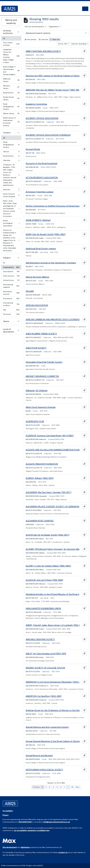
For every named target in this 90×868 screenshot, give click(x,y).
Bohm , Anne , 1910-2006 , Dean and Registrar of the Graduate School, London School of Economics (11, 209)
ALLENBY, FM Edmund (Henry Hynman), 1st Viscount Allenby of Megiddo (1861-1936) (53, 549)
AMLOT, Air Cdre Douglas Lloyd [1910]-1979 (46, 654)
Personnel (11, 315)
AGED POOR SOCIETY (36, 348)
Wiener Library (11, 114)
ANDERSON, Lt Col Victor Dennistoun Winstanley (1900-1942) (53, 682)
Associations (11, 272)
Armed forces (11, 281)
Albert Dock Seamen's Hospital (41, 407)
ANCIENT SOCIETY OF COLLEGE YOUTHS (45, 668)
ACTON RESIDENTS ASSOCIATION (42, 178)
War (11, 310)
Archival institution (8, 32)
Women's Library (11, 87)
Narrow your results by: (11, 22)
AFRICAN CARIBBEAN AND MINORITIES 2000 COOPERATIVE (53, 319)
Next (78, 787)
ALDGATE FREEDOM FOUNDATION (42, 464)
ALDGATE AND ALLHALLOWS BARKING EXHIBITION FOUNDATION (53, 450)
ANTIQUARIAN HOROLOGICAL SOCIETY (44, 770)
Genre (6, 321)
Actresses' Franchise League (40, 192)
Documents (11, 299)
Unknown (11, 161)
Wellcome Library (11, 80)
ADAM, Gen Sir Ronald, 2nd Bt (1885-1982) (46, 234)
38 (72, 787)
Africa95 (30, 291)
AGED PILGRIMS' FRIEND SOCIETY (41, 334)
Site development (10, 847)
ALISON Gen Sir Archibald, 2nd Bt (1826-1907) (48, 535)
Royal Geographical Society (11, 107)
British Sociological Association (11, 223)
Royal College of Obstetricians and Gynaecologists (11, 71)
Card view (44, 39)
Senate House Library (11, 98)
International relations (11, 286)
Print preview (30, 39)
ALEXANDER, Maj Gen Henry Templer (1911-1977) (49, 492)
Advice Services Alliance (37, 277)
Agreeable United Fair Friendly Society (44, 362)
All (4, 38)
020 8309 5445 (25, 822)
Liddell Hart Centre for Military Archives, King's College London (11, 56)
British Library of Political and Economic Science (11, 122)
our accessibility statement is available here (32, 830)
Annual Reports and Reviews (39, 755)
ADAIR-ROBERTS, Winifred (38, 220)
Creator (7, 133)
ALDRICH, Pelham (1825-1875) (40, 478)
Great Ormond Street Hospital (11, 195)
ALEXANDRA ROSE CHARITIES (40, 521)
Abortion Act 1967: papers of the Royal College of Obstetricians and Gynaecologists (53, 76)
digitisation (25, 847)
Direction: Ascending (79, 44)
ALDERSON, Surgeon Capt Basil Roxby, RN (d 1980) (50, 436)
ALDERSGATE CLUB (35, 421)
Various (11, 152)
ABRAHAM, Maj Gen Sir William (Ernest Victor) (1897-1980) (53, 90)
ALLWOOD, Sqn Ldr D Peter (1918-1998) (44, 580)
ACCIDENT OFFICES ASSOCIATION (42, 118)
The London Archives (11, 44)
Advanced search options (38, 33)
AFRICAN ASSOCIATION (37, 305)
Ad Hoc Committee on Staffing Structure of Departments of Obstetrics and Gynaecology (53, 206)
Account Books (33, 149)
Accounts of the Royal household (41, 163)
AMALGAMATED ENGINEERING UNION (43, 608)
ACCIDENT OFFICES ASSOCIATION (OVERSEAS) (48, 135)
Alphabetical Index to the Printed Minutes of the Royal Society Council (53, 594)
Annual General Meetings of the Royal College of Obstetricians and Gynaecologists (53, 741)
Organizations (11, 268)
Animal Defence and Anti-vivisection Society (47, 727)
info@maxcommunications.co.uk (57, 822)
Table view (55, 39)
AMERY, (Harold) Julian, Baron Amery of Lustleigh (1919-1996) (53, 625)
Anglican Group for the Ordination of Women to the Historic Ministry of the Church (53, 710)
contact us (63, 852)
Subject (7, 258)
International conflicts (11, 304)
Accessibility (8, 811)
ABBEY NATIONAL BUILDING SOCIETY (43, 51)
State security (11, 276)
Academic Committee (36, 104)
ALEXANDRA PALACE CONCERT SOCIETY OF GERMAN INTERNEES (53, 507)
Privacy (6, 815)
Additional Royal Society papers (41, 249)
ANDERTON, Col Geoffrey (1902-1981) (44, 696)
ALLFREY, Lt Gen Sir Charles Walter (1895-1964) (48, 566)
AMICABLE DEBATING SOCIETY (40, 639)
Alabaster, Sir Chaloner (37, 390)
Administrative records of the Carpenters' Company (51, 263)
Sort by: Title (63, 44)
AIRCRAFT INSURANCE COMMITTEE (42, 376)
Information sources (11, 293)
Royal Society (11, 93)
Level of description (9, 330)
